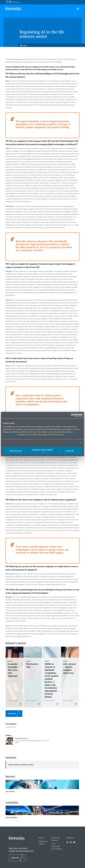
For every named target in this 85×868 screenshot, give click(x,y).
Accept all (69, 451)
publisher (59, 62)
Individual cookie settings (42, 451)
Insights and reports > (43, 843)
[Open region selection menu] (13, 2)
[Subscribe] (17, 858)
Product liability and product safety (19, 765)
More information (71, 443)
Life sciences (42, 786)
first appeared (18, 59)
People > (42, 838)
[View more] (14, 714)
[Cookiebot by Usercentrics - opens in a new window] (73, 415)
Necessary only (16, 451)
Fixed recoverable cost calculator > (57, 848)
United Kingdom (42, 812)
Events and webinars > (55, 839)
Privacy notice (71, 435)
